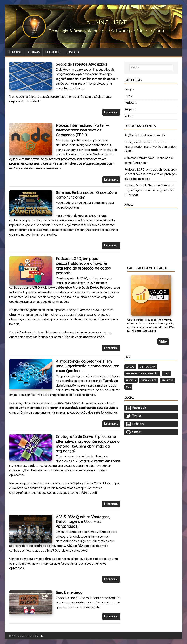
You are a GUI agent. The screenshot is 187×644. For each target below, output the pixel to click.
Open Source (149, 380)
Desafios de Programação (142, 373)
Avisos (130, 367)
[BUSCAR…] (151, 68)
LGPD (166, 373)
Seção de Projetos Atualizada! (81, 64)
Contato (39, 636)
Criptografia (147, 367)
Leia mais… (111, 112)
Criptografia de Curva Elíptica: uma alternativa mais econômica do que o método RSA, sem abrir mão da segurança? (88, 444)
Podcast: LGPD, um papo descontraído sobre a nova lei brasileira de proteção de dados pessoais (83, 266)
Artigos (129, 89)
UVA (128, 387)
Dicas (128, 96)
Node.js (131, 380)
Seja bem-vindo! (70, 592)
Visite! (163, 341)
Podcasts (131, 103)
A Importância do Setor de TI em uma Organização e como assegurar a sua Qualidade (87, 366)
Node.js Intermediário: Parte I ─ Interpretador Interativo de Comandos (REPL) (82, 130)
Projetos (130, 109)
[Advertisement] (151, 235)
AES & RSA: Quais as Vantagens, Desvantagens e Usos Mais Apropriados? (83, 522)
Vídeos (129, 116)
